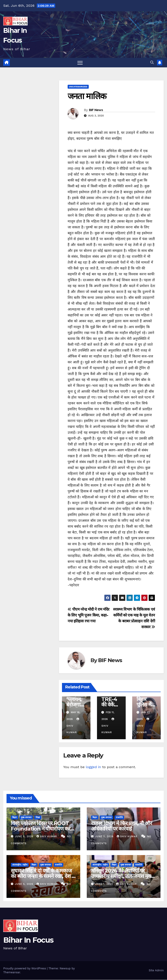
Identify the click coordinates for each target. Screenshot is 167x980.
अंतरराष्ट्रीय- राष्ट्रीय (20, 865)
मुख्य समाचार (26, 818)
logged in (93, 767)
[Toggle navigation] (80, 63)
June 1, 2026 (105, 884)
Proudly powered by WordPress (25, 969)
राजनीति (119, 818)
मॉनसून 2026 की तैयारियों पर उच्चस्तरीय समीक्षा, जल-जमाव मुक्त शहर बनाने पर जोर (122, 876)
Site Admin (156, 971)
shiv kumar (47, 837)
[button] (152, 62)
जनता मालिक (87, 96)
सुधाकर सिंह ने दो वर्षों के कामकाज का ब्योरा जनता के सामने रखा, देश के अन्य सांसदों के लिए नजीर (43, 876)
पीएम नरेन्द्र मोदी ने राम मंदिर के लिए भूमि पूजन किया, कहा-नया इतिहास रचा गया (89, 615)
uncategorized (78, 87)
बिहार (14, 818)
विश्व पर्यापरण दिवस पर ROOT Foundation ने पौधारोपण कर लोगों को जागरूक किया (41, 829)
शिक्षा (38, 818)
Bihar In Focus (28, 940)
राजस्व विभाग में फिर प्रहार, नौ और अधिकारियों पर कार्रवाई (121, 826)
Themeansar (12, 973)
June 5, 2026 (25, 837)
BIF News (96, 110)
